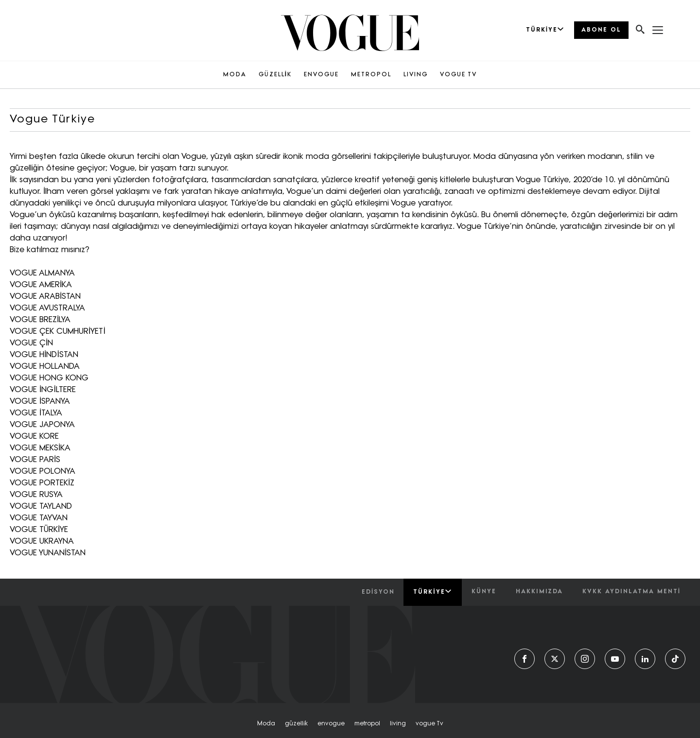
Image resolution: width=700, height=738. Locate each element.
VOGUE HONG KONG (49, 378)
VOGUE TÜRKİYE (39, 530)
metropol (367, 724)
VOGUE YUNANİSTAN (48, 553)
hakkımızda (539, 592)
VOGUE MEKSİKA (40, 448)
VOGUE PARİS (35, 460)
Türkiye (432, 592)
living (398, 724)
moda (266, 724)
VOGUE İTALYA (36, 413)
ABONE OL (601, 30)
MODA (235, 75)
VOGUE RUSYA (36, 495)
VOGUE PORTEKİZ (42, 483)
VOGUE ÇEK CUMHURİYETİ (58, 332)
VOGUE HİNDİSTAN (44, 355)
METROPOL (371, 75)
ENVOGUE (321, 75)
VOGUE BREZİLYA (40, 320)
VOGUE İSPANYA (40, 402)
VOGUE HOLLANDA (45, 367)
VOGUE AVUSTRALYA (47, 309)
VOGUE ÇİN (31, 343)
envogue (331, 724)
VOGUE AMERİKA (41, 285)
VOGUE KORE (34, 437)
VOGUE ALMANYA (42, 274)
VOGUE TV (458, 75)
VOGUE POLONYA (43, 472)
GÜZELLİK (275, 75)
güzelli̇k (296, 724)
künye (484, 592)
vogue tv (429, 724)
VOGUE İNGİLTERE (43, 390)
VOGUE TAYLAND (41, 507)
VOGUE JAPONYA (42, 425)
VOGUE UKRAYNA (42, 542)
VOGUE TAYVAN (39, 518)
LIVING (416, 75)
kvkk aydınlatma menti (631, 592)
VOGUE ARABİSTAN (45, 297)
